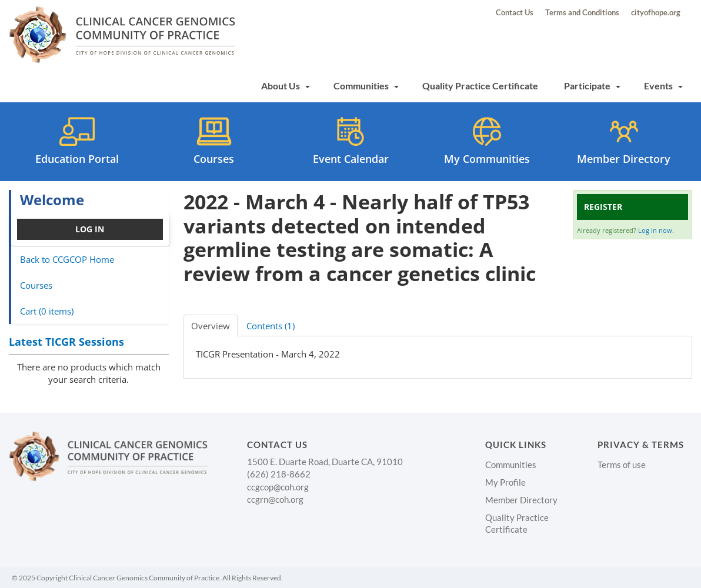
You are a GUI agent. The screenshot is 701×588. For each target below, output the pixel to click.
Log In (90, 229)
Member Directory (521, 500)
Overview (211, 326)
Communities (366, 86)
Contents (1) (271, 326)
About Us (286, 86)
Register (603, 207)
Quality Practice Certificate (480, 86)
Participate (592, 86)
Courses (36, 285)
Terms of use (622, 465)
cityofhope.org (656, 12)
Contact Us (515, 12)
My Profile (505, 482)
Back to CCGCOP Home (67, 259)
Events (663, 86)
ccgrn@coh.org (275, 499)
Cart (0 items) (47, 311)
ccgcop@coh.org (278, 487)
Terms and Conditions (582, 12)
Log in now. (656, 230)
